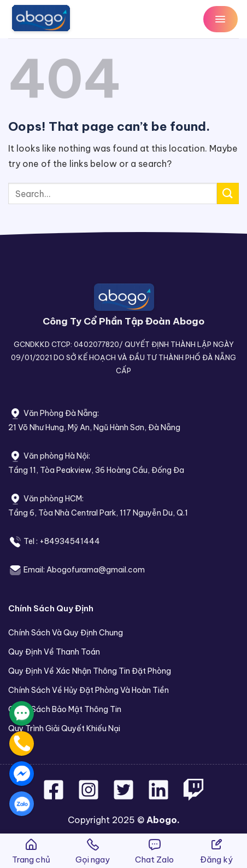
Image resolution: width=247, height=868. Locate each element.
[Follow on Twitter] (125, 796)
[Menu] (220, 19)
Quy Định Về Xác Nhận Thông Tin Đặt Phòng (90, 671)
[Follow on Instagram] (90, 796)
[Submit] (228, 193)
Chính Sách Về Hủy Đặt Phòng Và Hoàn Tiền (89, 690)
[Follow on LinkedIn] (158, 796)
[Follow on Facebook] (55, 796)
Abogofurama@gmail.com (96, 570)
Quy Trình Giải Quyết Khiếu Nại (64, 728)
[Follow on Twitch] (193, 796)
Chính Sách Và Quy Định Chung (66, 633)
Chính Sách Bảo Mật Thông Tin (65, 709)
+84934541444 (70, 541)
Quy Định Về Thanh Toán (54, 652)
